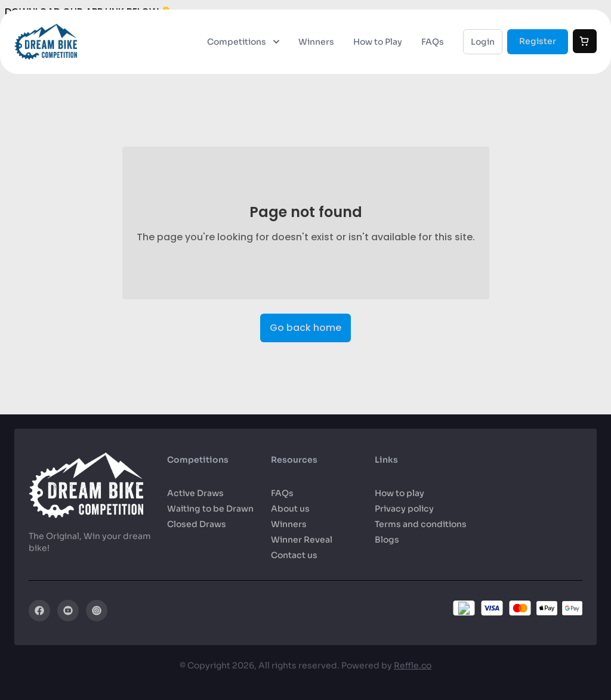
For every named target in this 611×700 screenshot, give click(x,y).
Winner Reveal (302, 540)
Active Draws (195, 493)
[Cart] (585, 41)
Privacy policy (404, 509)
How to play (399, 493)
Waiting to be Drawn (210, 509)
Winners (316, 42)
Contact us (294, 555)
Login (483, 42)
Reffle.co (413, 665)
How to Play (378, 42)
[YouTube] (68, 611)
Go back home (305, 328)
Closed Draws (197, 524)
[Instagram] (97, 611)
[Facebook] (39, 611)
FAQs (433, 42)
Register (538, 41)
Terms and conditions (421, 524)
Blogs (387, 540)
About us (290, 509)
